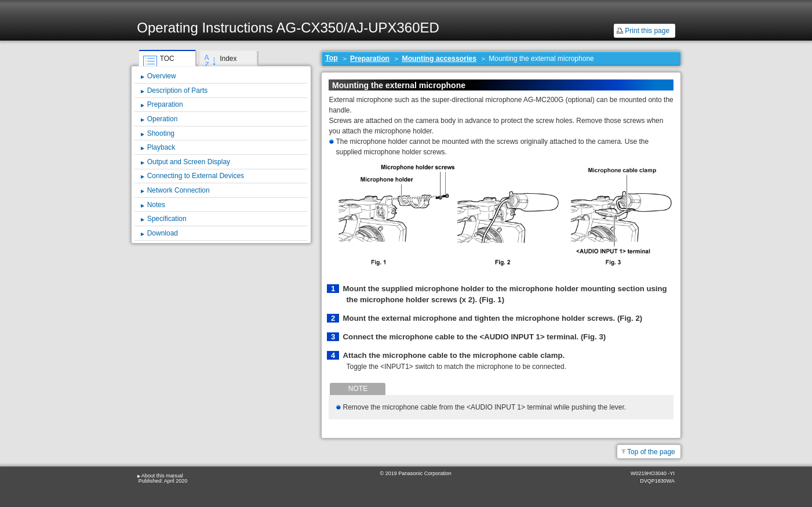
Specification (167, 219)
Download (163, 233)
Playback (161, 147)
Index (228, 59)
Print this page (647, 31)
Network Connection (179, 190)
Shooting (161, 133)
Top (332, 58)
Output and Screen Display (189, 162)
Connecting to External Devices (196, 176)
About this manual (162, 476)
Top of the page (651, 452)
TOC (167, 59)
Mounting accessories (439, 59)
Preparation (370, 59)
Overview (162, 76)
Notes (156, 205)
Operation (163, 119)
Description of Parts (178, 90)
